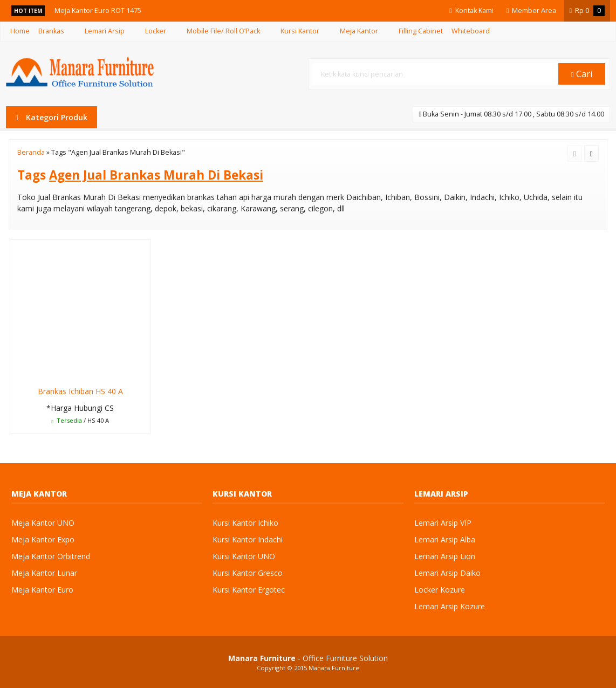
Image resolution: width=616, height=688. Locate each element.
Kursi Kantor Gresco (248, 573)
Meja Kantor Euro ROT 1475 (98, 11)
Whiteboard (471, 31)
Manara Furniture (334, 668)
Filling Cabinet (421, 31)
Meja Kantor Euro (42, 590)
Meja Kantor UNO (43, 523)
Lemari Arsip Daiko (447, 573)
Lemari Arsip (105, 31)
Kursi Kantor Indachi (248, 539)
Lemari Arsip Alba (445, 539)
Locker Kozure (440, 590)
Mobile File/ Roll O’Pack (223, 31)
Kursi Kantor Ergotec (249, 590)
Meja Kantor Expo (43, 539)
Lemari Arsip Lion (445, 556)
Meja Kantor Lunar (44, 573)
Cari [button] (582, 74)
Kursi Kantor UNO (244, 556)
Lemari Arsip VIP (443, 523)
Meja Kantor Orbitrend (51, 556)
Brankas (51, 31)
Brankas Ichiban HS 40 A (80, 391)
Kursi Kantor (300, 31)
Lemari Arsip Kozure (450, 606)
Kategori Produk (52, 117)
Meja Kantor (359, 31)
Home (20, 31)
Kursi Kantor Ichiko (245, 523)
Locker (156, 31)
